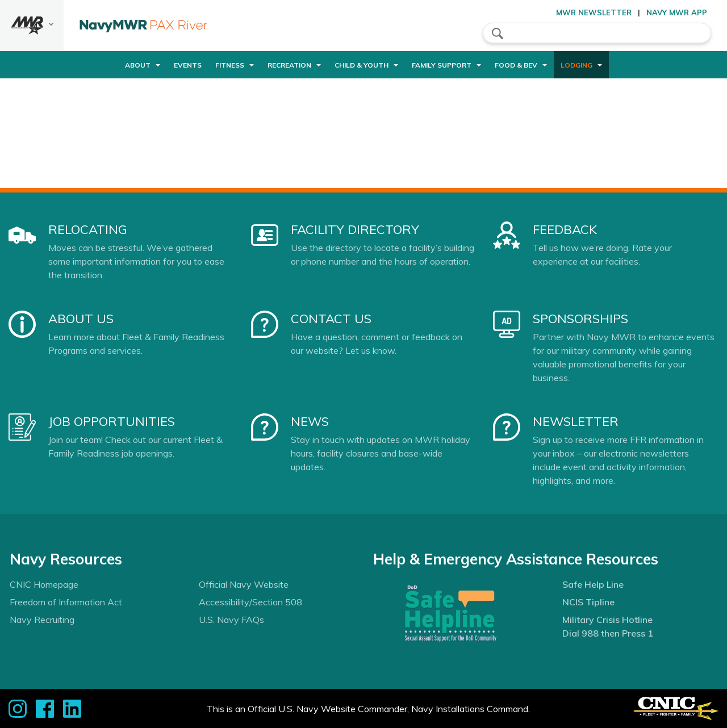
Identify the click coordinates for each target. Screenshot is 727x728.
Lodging (576, 65)
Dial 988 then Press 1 (608, 633)
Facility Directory (355, 229)
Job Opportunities (112, 421)
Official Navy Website (244, 584)
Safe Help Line (593, 584)
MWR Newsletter (594, 12)
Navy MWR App (677, 12)
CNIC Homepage (44, 584)
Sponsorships (580, 319)
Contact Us (331, 319)
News (310, 421)
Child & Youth (362, 65)
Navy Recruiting (42, 620)
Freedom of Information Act (66, 602)
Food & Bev (516, 65)
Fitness (230, 65)
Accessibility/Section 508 (250, 602)
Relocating (88, 229)
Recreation (289, 65)
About (138, 65)
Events (188, 65)
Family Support (442, 65)
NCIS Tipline (588, 602)
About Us (81, 319)
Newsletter (576, 421)
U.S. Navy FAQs (231, 620)
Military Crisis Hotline (607, 620)
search (498, 34)
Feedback (565, 229)
